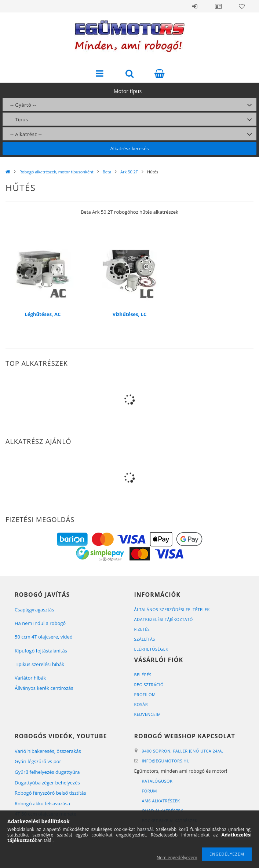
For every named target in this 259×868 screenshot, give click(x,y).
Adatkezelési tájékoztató (164, 619)
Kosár (141, 704)
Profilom (145, 694)
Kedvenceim (148, 714)
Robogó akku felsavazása (42, 803)
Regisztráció (149, 685)
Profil (218, 6)
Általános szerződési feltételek (172, 609)
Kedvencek (242, 6)
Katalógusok (157, 781)
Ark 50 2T (129, 172)
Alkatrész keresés (130, 148)
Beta (107, 172)
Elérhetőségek (151, 649)
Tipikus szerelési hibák (39, 664)
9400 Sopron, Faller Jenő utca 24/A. (183, 751)
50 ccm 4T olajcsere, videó (44, 637)
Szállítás (145, 639)
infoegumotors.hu (166, 761)
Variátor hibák (30, 678)
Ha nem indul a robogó (40, 623)
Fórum (149, 791)
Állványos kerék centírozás (44, 688)
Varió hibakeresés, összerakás (48, 751)
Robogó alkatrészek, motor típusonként (56, 172)
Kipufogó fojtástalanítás (41, 651)
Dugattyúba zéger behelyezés (47, 783)
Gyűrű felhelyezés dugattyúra (47, 772)
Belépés (195, 6)
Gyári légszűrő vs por (38, 761)
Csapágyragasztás (34, 610)
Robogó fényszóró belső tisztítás (50, 793)
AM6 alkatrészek (161, 801)
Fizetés (142, 629)
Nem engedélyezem (177, 858)
